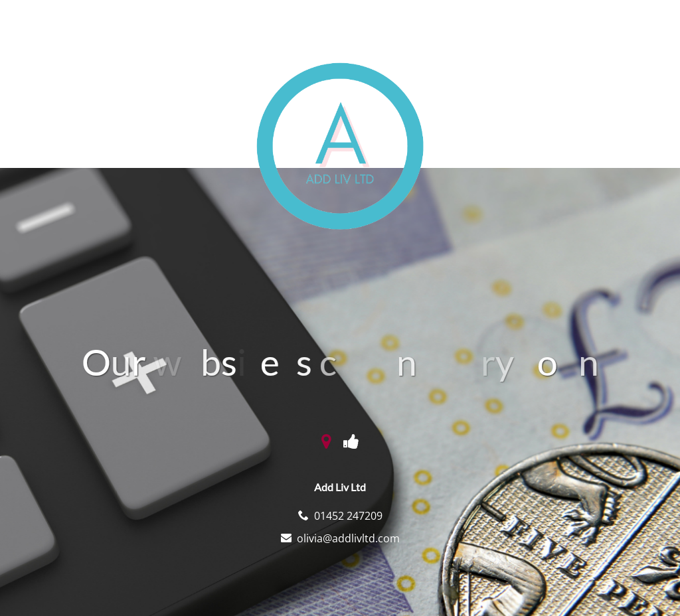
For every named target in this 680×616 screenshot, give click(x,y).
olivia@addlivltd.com (348, 538)
